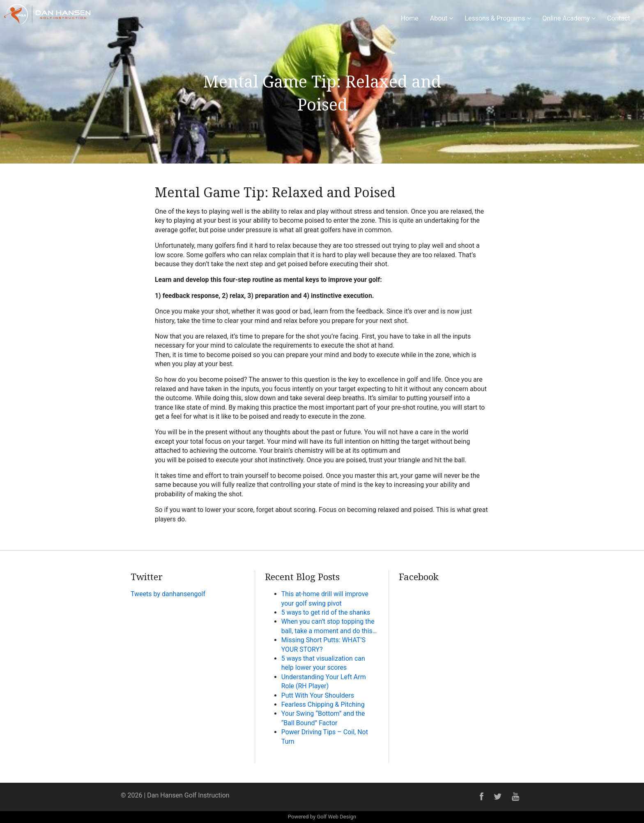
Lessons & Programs (498, 18)
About (442, 18)
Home (410, 18)
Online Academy (569, 18)
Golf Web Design (336, 817)
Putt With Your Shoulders (318, 695)
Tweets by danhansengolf (168, 594)
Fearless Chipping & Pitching (323, 704)
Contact (619, 18)
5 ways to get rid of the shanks (326, 612)
